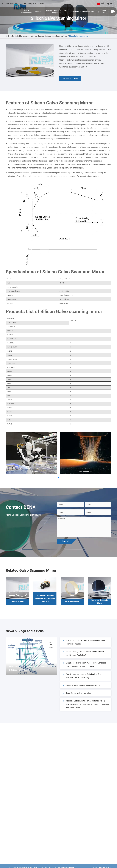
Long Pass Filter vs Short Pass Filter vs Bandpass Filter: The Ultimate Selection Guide (85, 665)
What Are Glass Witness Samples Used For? (82, 686)
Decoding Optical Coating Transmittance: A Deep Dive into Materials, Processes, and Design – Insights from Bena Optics (86, 705)
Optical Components (22, 36)
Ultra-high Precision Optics (40, 36)
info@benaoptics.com (36, 3)
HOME (11, 36)
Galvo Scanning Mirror (59, 36)
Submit (66, 541)
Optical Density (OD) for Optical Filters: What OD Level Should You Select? (84, 654)
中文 (103, 3)
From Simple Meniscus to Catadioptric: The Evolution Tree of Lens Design (82, 676)
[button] (59, 477)
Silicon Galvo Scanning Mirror (80, 36)
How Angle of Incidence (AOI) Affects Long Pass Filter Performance (84, 642)
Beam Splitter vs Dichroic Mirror (77, 694)
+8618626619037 (13, 3)
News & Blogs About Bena (27, 631)
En (111, 3)
